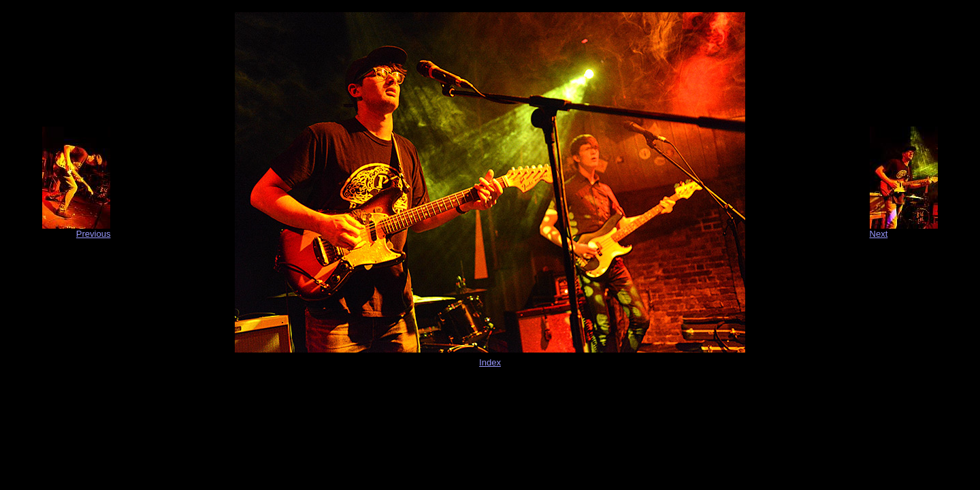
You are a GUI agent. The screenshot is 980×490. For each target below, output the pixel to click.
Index (490, 362)
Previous (94, 234)
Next (879, 234)
